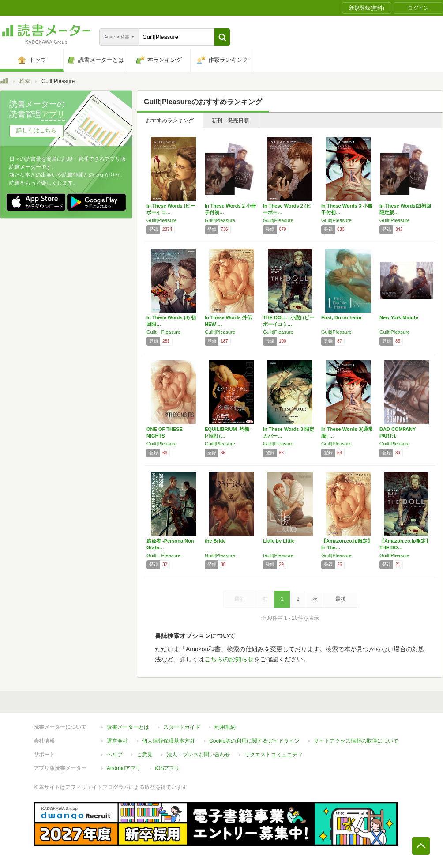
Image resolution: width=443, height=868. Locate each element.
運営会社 (117, 741)
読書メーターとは (128, 727)
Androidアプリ (124, 768)
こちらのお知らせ (229, 659)
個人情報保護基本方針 (169, 741)
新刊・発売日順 (230, 121)
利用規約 (225, 727)
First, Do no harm (341, 317)
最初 (240, 599)
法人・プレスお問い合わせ (199, 755)
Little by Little (279, 541)
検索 (25, 81)
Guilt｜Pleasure (163, 332)
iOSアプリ (167, 768)
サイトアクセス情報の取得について (356, 741)
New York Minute (399, 317)
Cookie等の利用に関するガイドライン (254, 741)
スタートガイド (182, 727)
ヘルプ (115, 755)
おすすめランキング (170, 121)
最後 (341, 599)
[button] (222, 37)
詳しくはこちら (36, 130)
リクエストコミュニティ (274, 755)
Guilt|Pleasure (162, 220)
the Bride (215, 541)
